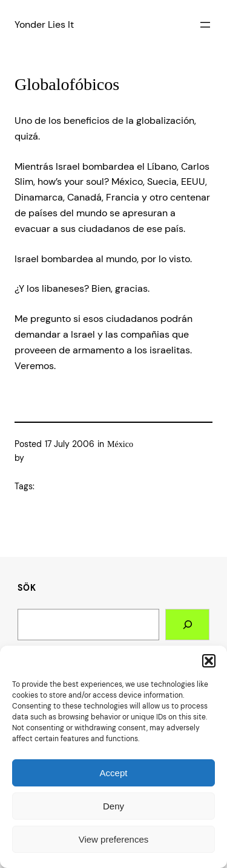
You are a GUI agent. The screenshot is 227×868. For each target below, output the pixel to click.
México (120, 444)
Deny (113, 806)
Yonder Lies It (44, 24)
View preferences (114, 839)
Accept (114, 773)
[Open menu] (205, 25)
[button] (209, 661)
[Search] (187, 625)
